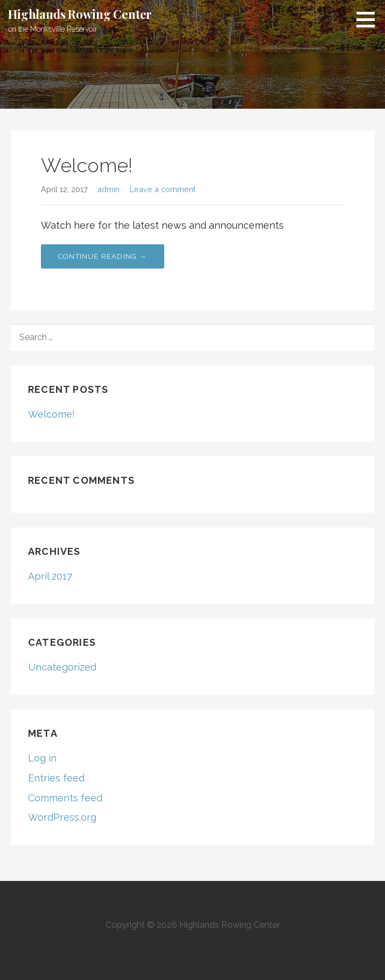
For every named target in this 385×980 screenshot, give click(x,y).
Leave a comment (163, 189)
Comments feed (65, 798)
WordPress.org (62, 817)
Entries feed (56, 778)
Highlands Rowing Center (80, 14)
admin (108, 189)
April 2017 (50, 576)
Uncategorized (62, 667)
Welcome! (87, 165)
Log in (42, 758)
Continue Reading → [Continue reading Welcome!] (103, 256)
